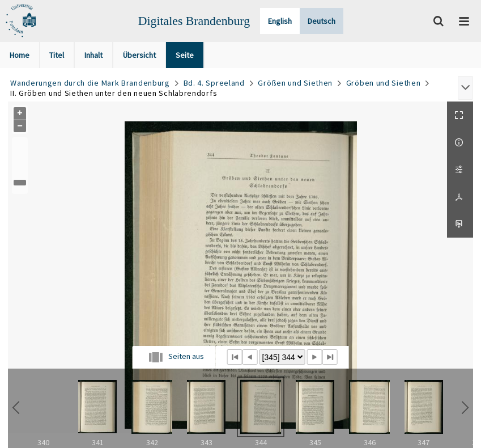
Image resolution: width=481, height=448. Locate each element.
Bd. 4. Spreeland (214, 83)
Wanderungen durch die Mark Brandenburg (90, 83)
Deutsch (322, 21)
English (280, 21)
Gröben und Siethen (384, 83)
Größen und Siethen (295, 83)
